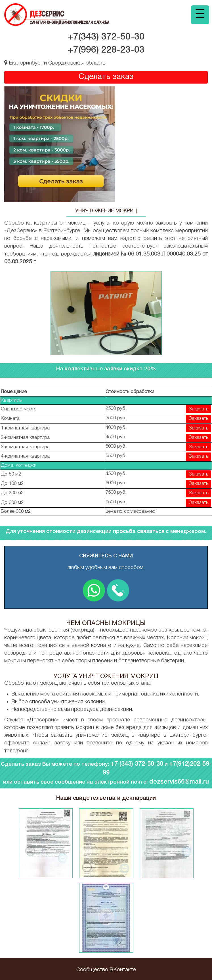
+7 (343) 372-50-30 (137, 764)
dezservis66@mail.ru (179, 782)
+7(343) (106, 37)
